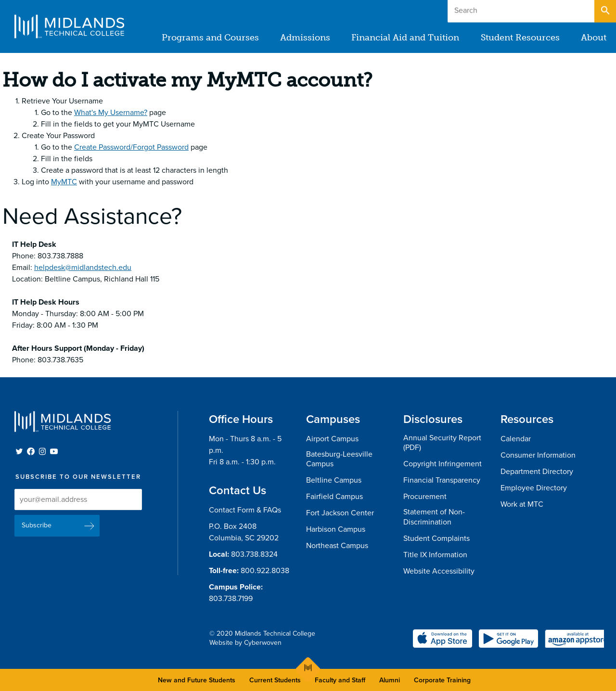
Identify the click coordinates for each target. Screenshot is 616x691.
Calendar (516, 439)
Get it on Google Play (508, 639)
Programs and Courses (211, 38)
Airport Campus (332, 439)
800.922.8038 (265, 571)
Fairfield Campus (334, 497)
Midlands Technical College (69, 26)
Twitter (19, 451)
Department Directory (537, 472)
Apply (570, 9)
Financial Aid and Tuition (406, 38)
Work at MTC (522, 504)
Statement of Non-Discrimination (434, 517)
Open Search (604, 9)
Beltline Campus (334, 480)
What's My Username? (111, 113)
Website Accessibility (439, 571)
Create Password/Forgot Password (131, 147)
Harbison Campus (336, 529)
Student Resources (520, 38)
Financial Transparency (442, 480)
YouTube (54, 451)
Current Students (275, 680)
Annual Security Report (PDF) (442, 443)
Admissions (306, 38)
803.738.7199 (231, 599)
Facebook (31, 451)
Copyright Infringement (443, 464)
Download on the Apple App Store (443, 639)
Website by (245, 643)
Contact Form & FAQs (245, 510)
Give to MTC (512, 9)
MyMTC (64, 182)
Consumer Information (538, 455)
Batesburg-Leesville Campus (339, 459)
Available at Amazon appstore (574, 639)
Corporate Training (442, 680)
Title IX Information (435, 555)
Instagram (42, 451)
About (594, 38)
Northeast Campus (337, 546)
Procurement (425, 497)
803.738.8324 (254, 554)
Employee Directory (534, 488)
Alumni (390, 680)
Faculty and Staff (340, 680)
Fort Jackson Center (340, 513)
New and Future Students (197, 680)
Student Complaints (436, 538)
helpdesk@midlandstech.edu (83, 268)
